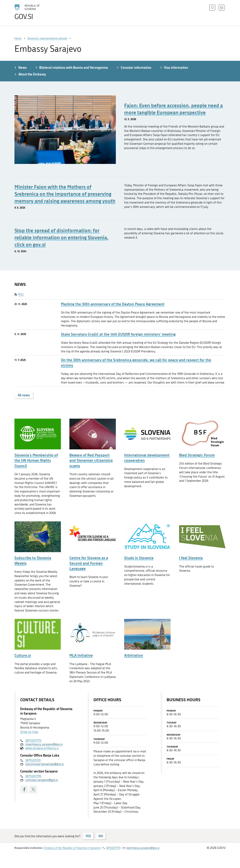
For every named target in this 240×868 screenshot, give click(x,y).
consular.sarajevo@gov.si (42, 780)
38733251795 (33, 776)
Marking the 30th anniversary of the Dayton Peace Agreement (113, 304)
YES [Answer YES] (88, 836)
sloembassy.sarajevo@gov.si (44, 744)
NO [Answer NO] (101, 836)
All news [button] (24, 395)
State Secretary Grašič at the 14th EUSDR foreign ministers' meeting (118, 334)
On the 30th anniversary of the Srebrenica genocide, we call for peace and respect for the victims (136, 363)
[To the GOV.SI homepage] (37, 12)
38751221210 (33, 760)
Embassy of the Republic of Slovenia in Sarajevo (72, 848)
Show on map (29, 732)
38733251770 (33, 740)
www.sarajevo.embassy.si (42, 748)
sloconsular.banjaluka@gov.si (45, 764)
